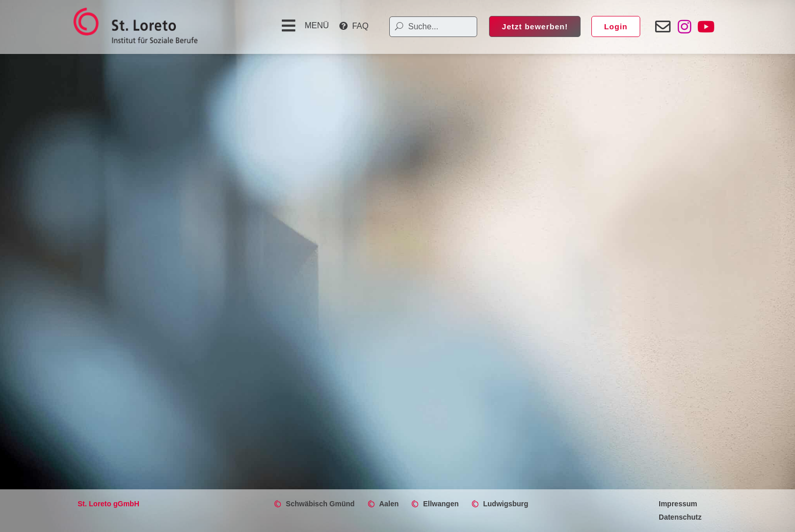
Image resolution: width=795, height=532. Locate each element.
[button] (304, 26)
